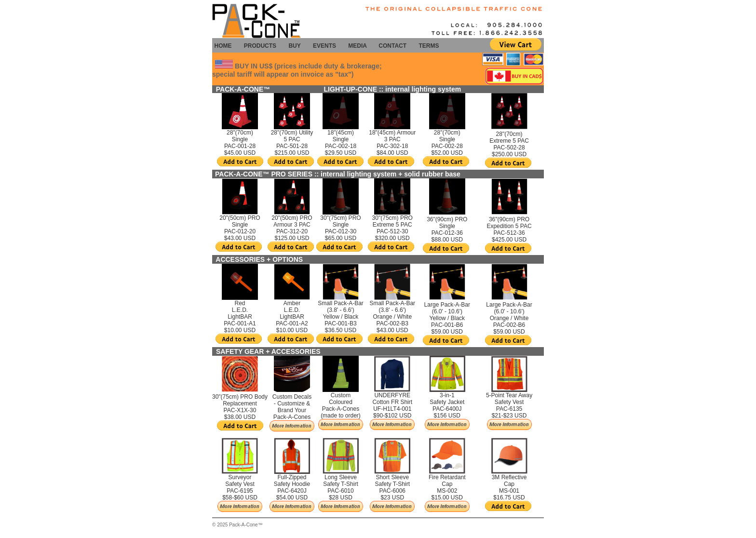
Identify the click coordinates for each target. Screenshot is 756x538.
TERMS (429, 46)
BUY (294, 46)
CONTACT (392, 46)
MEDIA (359, 46)
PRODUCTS (260, 46)
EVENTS (324, 46)
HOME (223, 46)
